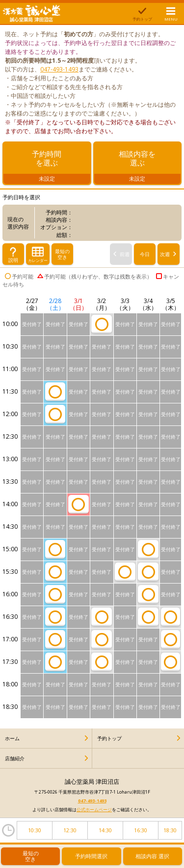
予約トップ (109, 740)
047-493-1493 (59, 69)
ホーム (12, 740)
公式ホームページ (94, 811)
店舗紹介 (15, 760)
